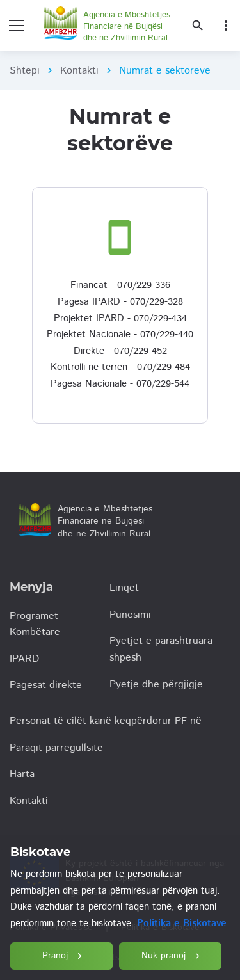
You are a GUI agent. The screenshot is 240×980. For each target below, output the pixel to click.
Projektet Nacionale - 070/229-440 (120, 334)
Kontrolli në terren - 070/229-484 (120, 367)
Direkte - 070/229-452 (120, 351)
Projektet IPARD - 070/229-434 (120, 318)
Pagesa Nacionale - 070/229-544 (120, 384)
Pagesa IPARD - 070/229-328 (120, 302)
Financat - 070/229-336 (120, 285)
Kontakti (79, 71)
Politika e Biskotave (182, 923)
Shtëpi (25, 71)
